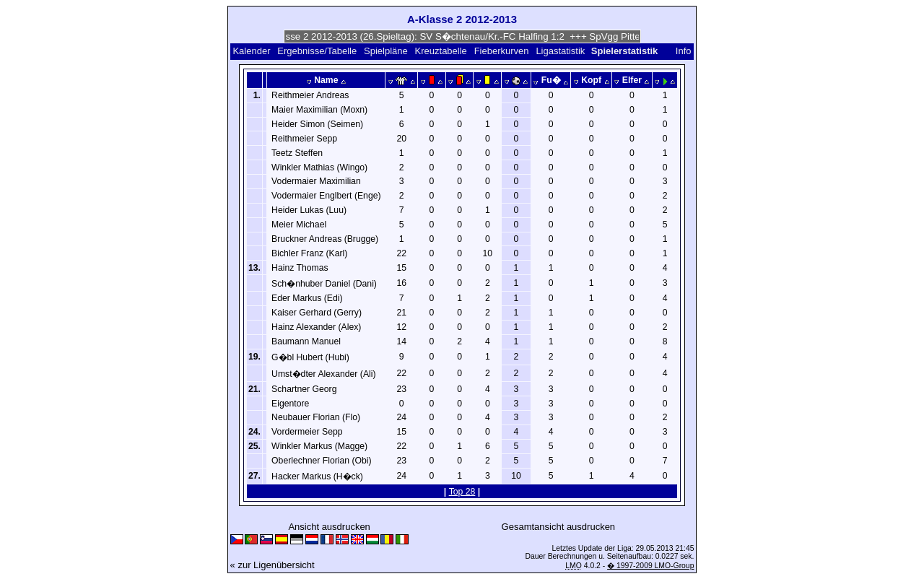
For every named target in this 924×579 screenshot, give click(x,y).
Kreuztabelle (441, 51)
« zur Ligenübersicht (273, 565)
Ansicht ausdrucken (329, 527)
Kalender (251, 51)
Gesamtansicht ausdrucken (559, 527)
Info (684, 51)
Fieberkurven (502, 51)
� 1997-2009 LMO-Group (650, 566)
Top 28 (462, 492)
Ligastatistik (560, 51)
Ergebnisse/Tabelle (317, 51)
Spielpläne (386, 51)
